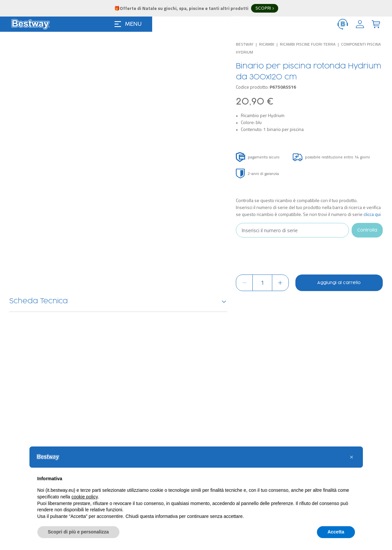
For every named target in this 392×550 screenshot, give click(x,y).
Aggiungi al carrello (339, 283)
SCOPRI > (265, 8)
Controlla (367, 230)
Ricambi (267, 44)
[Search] (275, 24)
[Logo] (30, 24)
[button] (352, 469)
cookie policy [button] (85, 509)
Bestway (245, 44)
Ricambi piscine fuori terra (308, 44)
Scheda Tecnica (118, 301)
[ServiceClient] (343, 24)
